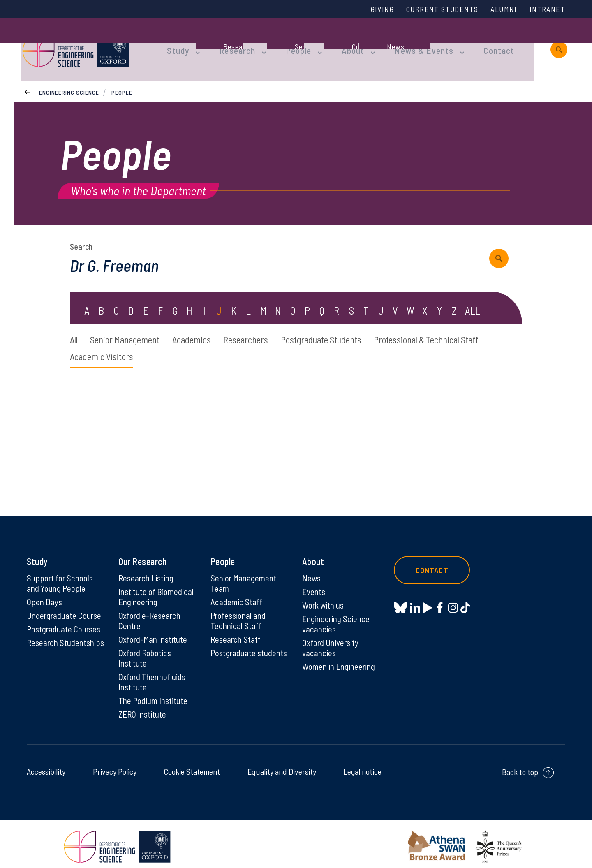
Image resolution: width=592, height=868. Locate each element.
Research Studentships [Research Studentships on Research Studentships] (50, 640)
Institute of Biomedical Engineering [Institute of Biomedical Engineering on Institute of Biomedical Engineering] (157, 587)
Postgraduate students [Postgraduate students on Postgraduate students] (234, 650)
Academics (207, 327)
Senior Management (132, 327)
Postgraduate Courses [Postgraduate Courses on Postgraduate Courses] (65, 620)
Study (176, 42)
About (339, 42)
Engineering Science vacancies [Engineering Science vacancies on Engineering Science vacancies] (337, 615)
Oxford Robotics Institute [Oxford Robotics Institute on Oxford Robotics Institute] (146, 650)
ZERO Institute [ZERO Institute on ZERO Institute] (143, 708)
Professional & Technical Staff (128, 345)
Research (231, 42)
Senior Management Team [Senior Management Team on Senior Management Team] (245, 573)
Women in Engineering (341, 659)
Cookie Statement (192, 766)
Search (81, 232)
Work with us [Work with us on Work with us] (324, 596)
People (288, 42)
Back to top (520, 766)
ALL (473, 297)
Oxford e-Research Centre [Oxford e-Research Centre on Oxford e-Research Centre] (151, 612)
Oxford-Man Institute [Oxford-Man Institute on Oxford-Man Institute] (154, 631)
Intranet (546, 9)
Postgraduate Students (352, 327)
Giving (371, 9)
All (75, 327)
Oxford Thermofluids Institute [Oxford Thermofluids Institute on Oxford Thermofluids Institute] (154, 675)
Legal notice (362, 766)
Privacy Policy (115, 766)
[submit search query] (502, 244)
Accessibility (46, 766)
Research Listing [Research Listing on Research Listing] (148, 568)
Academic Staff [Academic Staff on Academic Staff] (237, 593)
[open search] (559, 42)
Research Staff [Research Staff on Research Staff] (237, 631)
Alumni (500, 9)
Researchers (267, 327)
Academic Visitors (235, 345)
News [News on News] (312, 568)
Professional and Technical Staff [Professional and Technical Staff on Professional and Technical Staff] (239, 612)
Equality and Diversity (282, 766)
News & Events (405, 42)
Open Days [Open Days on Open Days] (45, 593)
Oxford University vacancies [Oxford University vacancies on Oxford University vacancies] (332, 640)
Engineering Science (69, 78)
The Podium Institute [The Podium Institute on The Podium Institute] (154, 694)
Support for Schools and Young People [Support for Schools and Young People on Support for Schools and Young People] (61, 573)
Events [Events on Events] (314, 582)
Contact (474, 42)
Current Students (435, 9)
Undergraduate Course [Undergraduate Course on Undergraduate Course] (66, 606)
